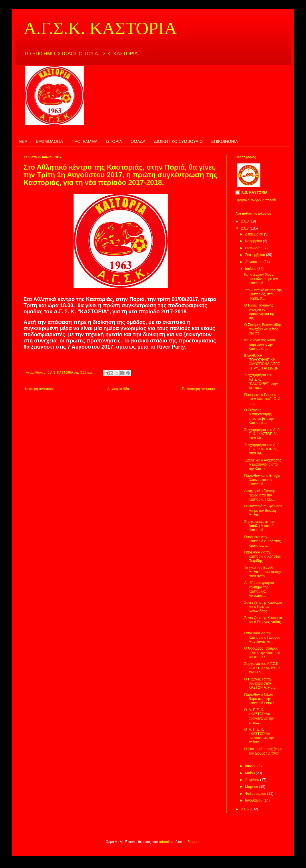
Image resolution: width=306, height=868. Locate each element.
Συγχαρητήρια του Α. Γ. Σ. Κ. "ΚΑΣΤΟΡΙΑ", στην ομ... (262, 449)
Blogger (193, 842)
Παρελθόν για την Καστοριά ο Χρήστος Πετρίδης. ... (262, 557)
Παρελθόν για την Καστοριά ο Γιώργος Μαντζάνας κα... (262, 637)
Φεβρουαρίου (256, 794)
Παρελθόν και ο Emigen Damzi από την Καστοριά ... (263, 480)
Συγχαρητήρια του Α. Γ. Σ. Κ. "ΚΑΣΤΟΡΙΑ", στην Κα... (262, 434)
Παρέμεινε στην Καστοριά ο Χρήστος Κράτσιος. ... (262, 541)
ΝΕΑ (23, 141)
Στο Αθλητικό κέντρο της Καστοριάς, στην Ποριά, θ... (263, 294)
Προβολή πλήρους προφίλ (256, 200)
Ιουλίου (251, 269)
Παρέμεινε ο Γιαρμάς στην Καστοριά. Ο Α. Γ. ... (263, 399)
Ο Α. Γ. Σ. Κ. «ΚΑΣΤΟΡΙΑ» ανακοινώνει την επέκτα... (259, 736)
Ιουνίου (251, 766)
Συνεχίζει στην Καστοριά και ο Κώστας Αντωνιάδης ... (263, 607)
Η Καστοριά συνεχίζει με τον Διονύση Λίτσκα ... (263, 753)
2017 (245, 228)
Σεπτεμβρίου (256, 255)
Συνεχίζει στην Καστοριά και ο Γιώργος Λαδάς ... (263, 622)
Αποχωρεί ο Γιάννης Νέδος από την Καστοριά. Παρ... (260, 495)
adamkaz (166, 842)
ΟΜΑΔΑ (138, 141)
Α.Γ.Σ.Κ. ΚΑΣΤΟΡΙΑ (100, 28)
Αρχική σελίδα (118, 389)
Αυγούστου (254, 262)
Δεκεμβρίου (255, 234)
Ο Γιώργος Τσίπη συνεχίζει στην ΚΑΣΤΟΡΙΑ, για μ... (261, 684)
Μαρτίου (252, 787)
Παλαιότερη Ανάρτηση (199, 389)
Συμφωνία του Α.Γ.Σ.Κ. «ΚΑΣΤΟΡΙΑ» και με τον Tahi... (262, 668)
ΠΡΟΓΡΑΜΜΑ (84, 141)
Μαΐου (250, 773)
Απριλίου (253, 780)
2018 (245, 221)
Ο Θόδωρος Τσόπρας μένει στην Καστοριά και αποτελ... (262, 653)
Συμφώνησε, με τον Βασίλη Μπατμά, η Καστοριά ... (261, 526)
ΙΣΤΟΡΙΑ (114, 141)
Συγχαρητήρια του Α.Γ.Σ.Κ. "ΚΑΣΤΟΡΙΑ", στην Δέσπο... (261, 381)
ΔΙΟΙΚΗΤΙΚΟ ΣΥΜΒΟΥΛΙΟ (178, 141)
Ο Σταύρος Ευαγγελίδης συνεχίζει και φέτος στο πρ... (263, 329)
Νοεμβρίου (254, 241)
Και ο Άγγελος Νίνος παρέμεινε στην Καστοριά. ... (260, 344)
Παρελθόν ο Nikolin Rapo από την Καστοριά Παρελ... (261, 699)
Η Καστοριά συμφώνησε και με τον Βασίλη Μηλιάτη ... (263, 510)
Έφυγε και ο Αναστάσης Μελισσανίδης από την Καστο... (263, 465)
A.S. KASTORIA (254, 193)
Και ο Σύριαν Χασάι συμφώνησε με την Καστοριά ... (261, 279)
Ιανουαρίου (254, 800)
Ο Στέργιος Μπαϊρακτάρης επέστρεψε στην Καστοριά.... (259, 416)
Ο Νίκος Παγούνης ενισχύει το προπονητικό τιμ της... (259, 312)
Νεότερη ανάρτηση (40, 389)
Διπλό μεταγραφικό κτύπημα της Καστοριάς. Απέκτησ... (259, 589)
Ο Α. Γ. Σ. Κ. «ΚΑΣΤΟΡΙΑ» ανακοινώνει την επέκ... (259, 716)
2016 (245, 809)
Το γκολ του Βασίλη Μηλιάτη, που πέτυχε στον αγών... (263, 572)
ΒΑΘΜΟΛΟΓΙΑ (49, 141)
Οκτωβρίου (254, 248)
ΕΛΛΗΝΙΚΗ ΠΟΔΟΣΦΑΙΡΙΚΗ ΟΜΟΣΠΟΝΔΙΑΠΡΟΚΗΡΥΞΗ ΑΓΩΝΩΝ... (263, 362)
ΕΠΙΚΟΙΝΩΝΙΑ (225, 141)
